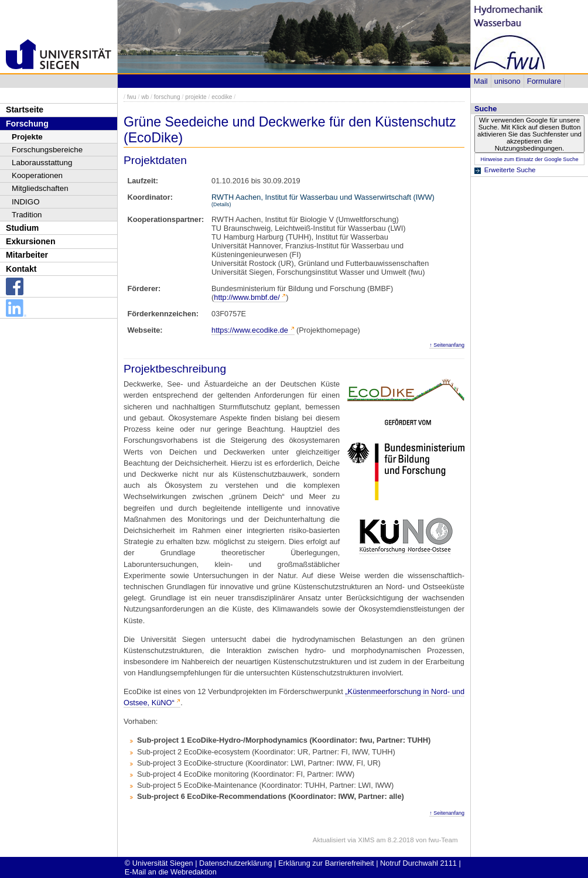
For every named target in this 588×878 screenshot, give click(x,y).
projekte (196, 97)
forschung (167, 97)
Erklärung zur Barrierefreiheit (326, 863)
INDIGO (26, 202)
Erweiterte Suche (510, 170)
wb (145, 97)
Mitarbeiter (27, 255)
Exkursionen (31, 241)
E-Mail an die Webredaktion (171, 872)
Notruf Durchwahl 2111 (418, 863)
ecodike (222, 97)
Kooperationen (37, 175)
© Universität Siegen (159, 863)
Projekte (27, 137)
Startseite (25, 110)
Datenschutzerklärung (235, 863)
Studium (22, 228)
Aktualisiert (329, 840)
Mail (481, 81)
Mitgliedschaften (40, 188)
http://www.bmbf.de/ (247, 297)
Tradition (27, 215)
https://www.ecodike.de (250, 330)
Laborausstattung (42, 163)
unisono (507, 81)
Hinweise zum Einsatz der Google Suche (529, 159)
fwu (132, 97)
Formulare (544, 81)
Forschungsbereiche (47, 150)
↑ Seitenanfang (447, 345)
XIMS (366, 840)
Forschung (27, 124)
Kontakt (21, 269)
